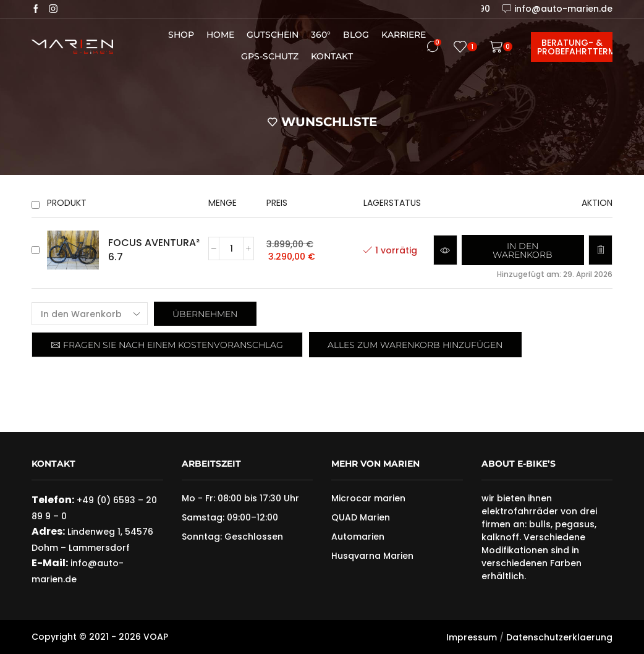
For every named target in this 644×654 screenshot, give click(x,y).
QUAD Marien (361, 517)
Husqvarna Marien (372, 556)
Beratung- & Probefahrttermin (575, 47)
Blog (356, 35)
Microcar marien (368, 498)
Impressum (472, 637)
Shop (181, 35)
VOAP (156, 637)
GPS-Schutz (270, 56)
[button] (523, 250)
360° (321, 35)
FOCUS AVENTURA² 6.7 (154, 250)
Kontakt (332, 56)
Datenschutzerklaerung (559, 637)
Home (220, 35)
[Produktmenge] (231, 248)
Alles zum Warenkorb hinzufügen (415, 345)
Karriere (404, 35)
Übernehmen (205, 314)
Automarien (358, 537)
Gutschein (273, 35)
